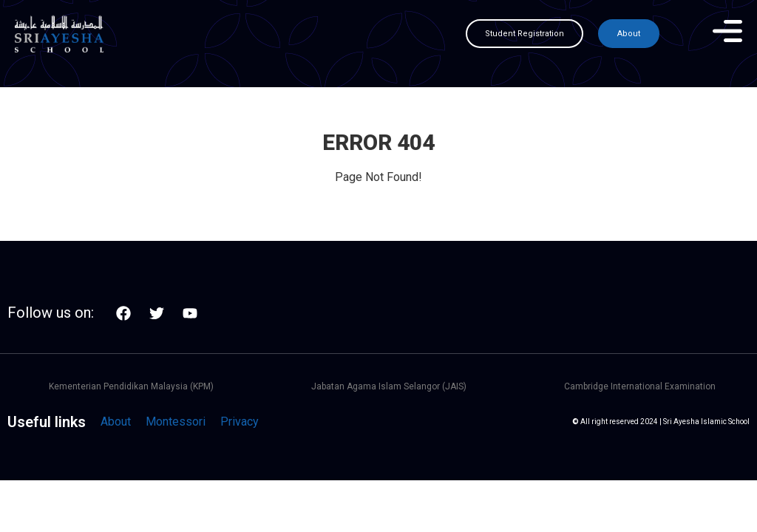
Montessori (176, 422)
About (116, 422)
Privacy (240, 422)
